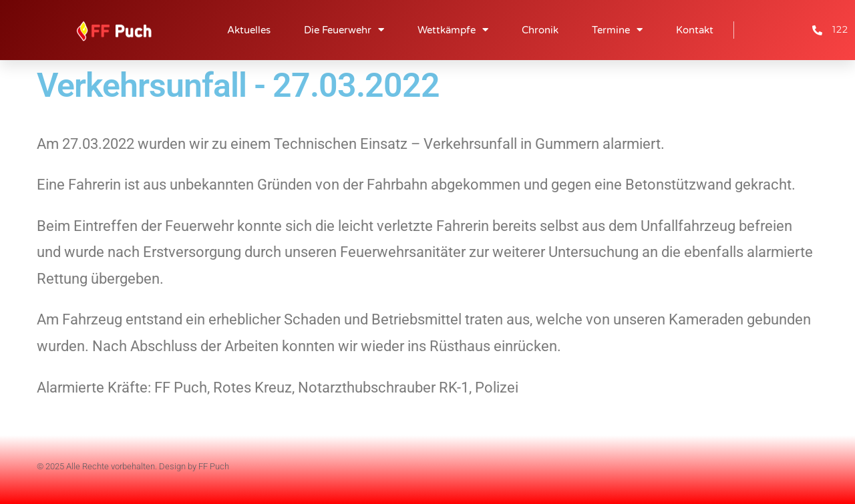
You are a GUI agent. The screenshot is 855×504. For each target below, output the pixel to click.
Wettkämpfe (453, 30)
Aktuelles (249, 30)
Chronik (540, 30)
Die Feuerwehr (344, 30)
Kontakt (695, 30)
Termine (617, 30)
